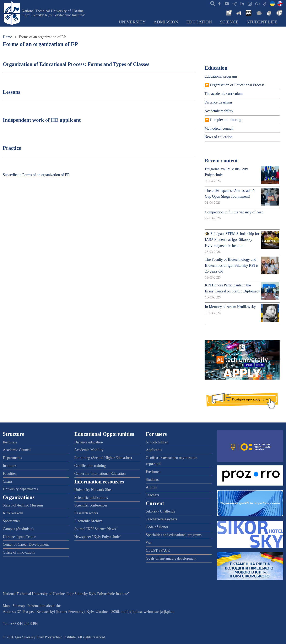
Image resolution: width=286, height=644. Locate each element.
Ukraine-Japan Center (19, 537)
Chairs (8, 481)
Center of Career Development (26, 544)
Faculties (10, 474)
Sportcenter (12, 521)
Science (229, 22)
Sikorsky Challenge (161, 511)
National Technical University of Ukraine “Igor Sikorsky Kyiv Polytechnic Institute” (54, 13)
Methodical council (219, 128)
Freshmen (153, 472)
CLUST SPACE (158, 550)
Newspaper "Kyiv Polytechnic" (98, 537)
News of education (219, 137)
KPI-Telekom (13, 513)
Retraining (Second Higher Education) (103, 458)
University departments (20, 489)
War (149, 543)
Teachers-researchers (161, 519)
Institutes (10, 466)
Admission (166, 22)
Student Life (262, 22)
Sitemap (19, 606)
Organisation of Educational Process (237, 85)
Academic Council (17, 450)
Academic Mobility (89, 450)
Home (7, 37)
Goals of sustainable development (171, 558)
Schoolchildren (157, 442)
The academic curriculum (224, 94)
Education (199, 22)
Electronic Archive (88, 521)
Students (152, 480)
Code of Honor (157, 527)
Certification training (90, 466)
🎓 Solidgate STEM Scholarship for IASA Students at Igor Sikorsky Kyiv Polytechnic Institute (232, 240)
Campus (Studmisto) (18, 529)
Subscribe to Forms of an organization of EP (36, 175)
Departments (12, 458)
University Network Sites (93, 490)
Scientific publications (91, 498)
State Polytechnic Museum (23, 505)
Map (6, 606)
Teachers (152, 495)
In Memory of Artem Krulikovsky (230, 307)
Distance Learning (218, 102)
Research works (86, 513)
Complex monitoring (226, 120)
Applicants (154, 450)
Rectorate (10, 442)
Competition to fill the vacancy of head (234, 212)
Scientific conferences (91, 505)
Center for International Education (100, 474)
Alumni (152, 487)
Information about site (44, 606)
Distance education (89, 442)
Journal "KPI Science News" (96, 529)
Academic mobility (219, 111)
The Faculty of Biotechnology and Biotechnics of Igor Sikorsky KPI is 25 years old (232, 265)
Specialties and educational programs (174, 535)
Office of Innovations (19, 552)
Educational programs (221, 76)
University (132, 22)
